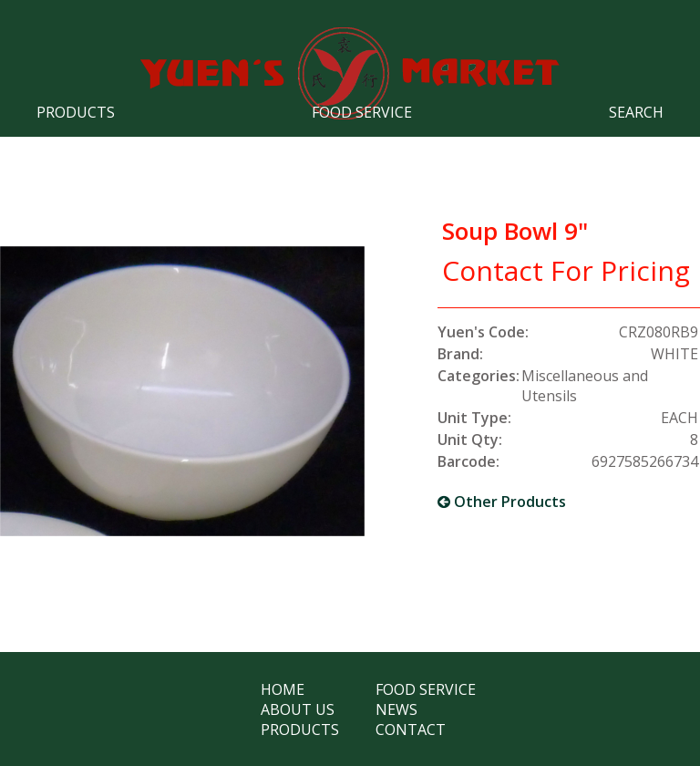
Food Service (362, 112)
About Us (298, 709)
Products (76, 112)
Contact (411, 730)
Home (283, 689)
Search (636, 112)
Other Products (502, 502)
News (396, 709)
